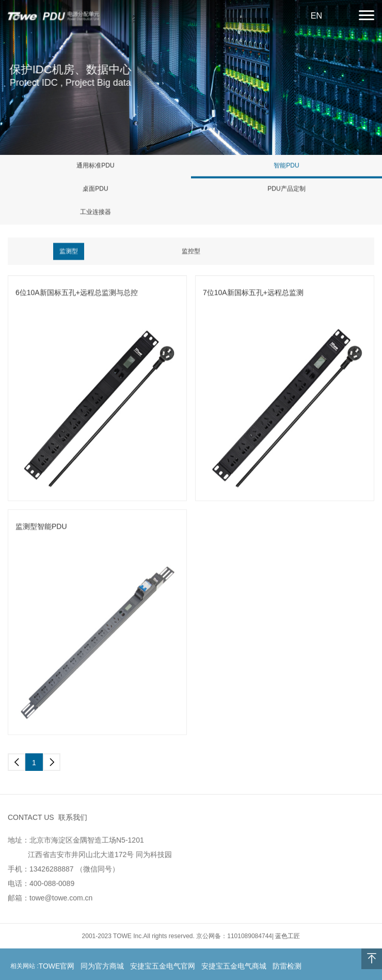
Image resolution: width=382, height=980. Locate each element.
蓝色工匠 (288, 938)
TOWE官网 (57, 968)
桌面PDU (95, 189)
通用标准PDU (95, 166)
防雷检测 (287, 968)
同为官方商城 (102, 968)
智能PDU (286, 166)
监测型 (69, 251)
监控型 (191, 251)
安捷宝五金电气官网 (163, 968)
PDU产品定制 (286, 189)
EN (316, 16)
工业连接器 (95, 212)
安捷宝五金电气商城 (234, 968)
